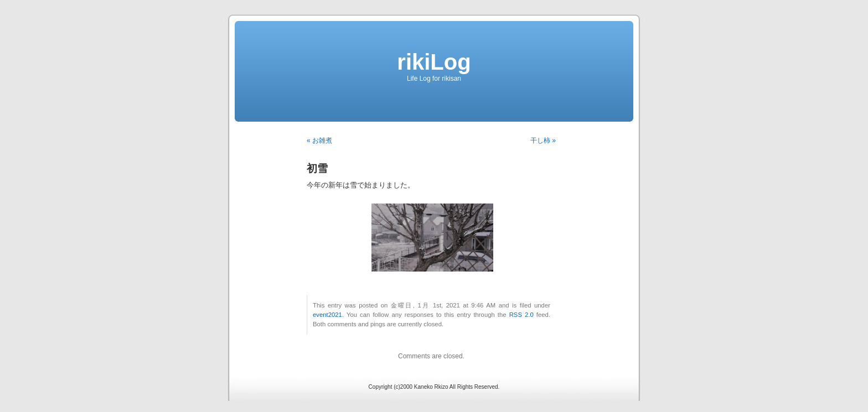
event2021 (327, 315)
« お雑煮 (319, 140)
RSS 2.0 (521, 315)
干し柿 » (543, 140)
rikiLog (434, 62)
